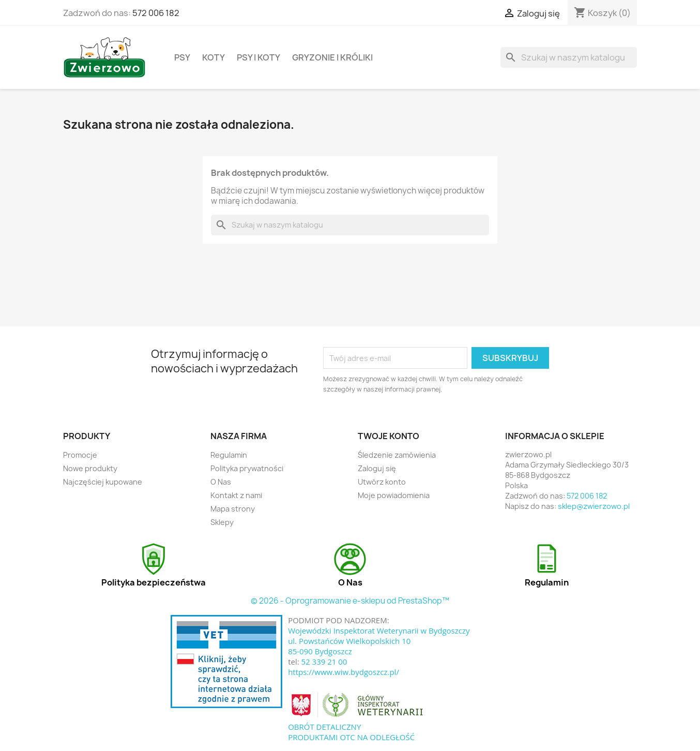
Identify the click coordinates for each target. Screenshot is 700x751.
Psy (182, 57)
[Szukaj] (569, 57)
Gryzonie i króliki (332, 57)
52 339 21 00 (324, 662)
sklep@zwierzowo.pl (594, 506)
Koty (214, 57)
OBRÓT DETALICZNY (324, 727)
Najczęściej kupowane (103, 482)
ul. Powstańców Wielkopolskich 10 (349, 641)
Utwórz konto (382, 482)
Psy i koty (258, 57)
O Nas (221, 482)
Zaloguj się (377, 468)
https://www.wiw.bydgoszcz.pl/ (344, 672)
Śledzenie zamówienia (397, 455)
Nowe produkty (90, 468)
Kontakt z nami (236, 495)
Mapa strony (233, 509)
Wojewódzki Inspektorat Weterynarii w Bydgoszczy (379, 630)
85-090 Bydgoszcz (320, 651)
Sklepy (222, 522)
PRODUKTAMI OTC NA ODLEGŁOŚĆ (351, 737)
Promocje (80, 455)
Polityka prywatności (247, 468)
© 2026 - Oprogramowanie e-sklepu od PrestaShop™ (350, 601)
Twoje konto (389, 436)
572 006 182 (156, 13)
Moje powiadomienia (394, 495)
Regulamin (229, 455)
